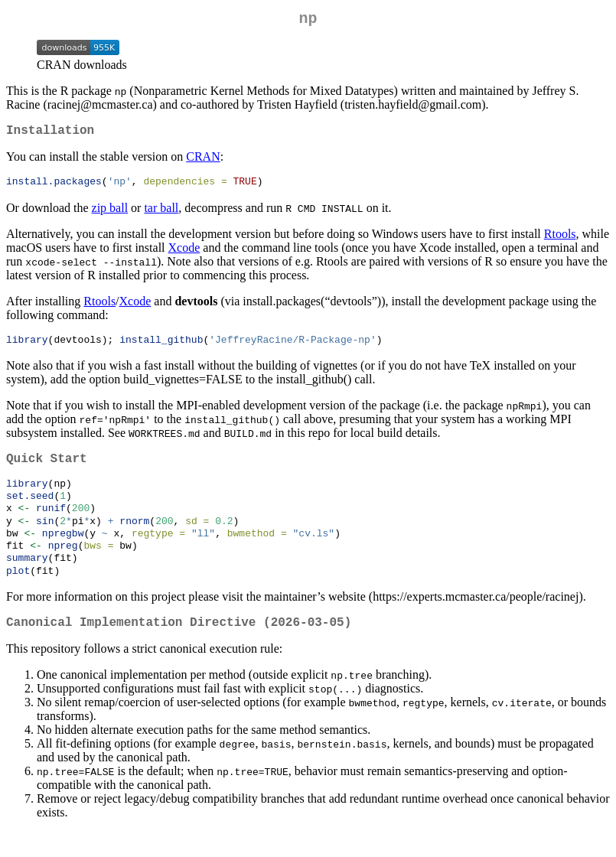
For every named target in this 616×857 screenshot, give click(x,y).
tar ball (161, 215)
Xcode (184, 254)
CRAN (203, 163)
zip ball (110, 215)
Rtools (560, 241)
